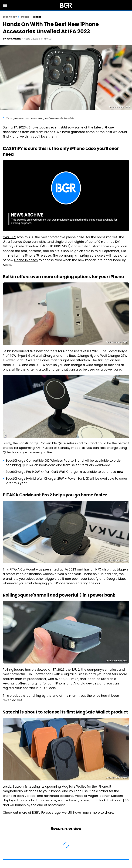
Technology (10, 17)
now (120, 472)
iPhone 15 (32, 256)
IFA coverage (51, 813)
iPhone (37, 17)
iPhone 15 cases (26, 260)
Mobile (25, 17)
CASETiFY (9, 238)
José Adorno (14, 39)
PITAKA (15, 570)
